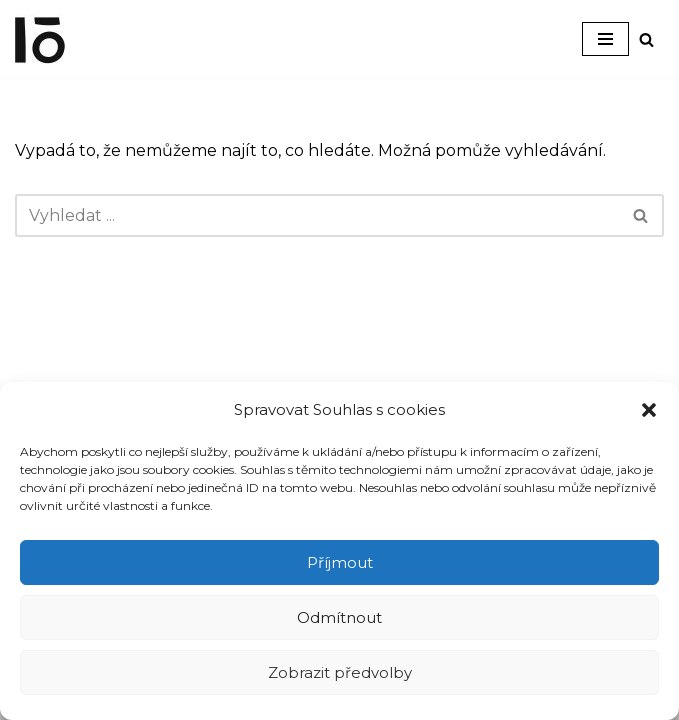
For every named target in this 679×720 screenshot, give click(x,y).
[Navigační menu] (605, 39)
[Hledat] (646, 39)
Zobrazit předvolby (340, 672)
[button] (649, 410)
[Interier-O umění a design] (40, 39)
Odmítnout (339, 617)
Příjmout (340, 562)
